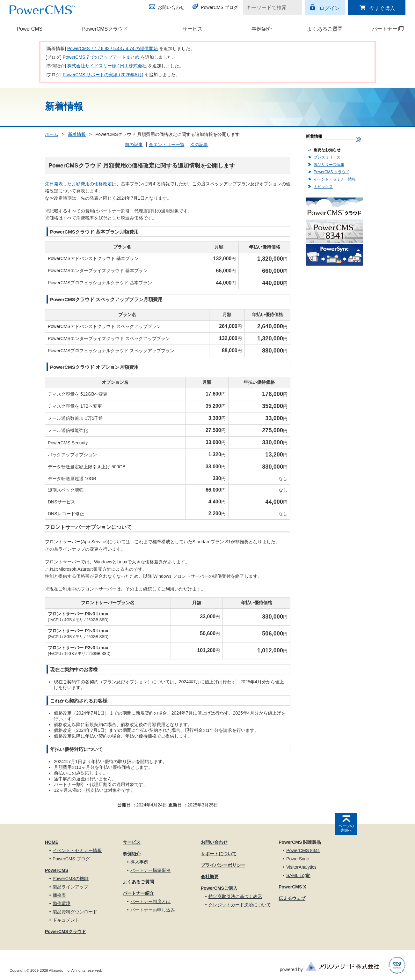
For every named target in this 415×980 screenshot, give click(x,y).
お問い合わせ (171, 7)
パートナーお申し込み (153, 910)
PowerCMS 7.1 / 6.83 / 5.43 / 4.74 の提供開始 (113, 48)
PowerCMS (29, 29)
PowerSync (298, 859)
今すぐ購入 (382, 8)
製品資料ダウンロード (75, 912)
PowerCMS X (292, 887)
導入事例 (139, 862)
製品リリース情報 (329, 165)
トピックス (323, 187)
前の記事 (134, 145)
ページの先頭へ (346, 828)
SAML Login (298, 875)
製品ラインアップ (70, 887)
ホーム (52, 134)
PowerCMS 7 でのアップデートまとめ (101, 57)
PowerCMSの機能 (71, 879)
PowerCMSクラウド (105, 29)
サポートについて (219, 854)
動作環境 (62, 903)
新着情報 (77, 134)
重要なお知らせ (327, 150)
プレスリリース (327, 157)
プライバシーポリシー (223, 865)
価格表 (59, 895)
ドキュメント (66, 920)
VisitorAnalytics (301, 867)
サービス (193, 29)
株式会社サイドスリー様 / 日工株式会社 (107, 66)
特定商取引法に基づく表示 (235, 896)
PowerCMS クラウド (331, 172)
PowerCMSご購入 (219, 888)
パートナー (382, 29)
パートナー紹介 (138, 893)
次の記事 (199, 145)
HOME (52, 842)
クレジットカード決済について (240, 905)
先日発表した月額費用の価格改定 (78, 184)
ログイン (330, 8)
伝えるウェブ (292, 898)
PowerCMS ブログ (219, 7)
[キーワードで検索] (268, 8)
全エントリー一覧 (167, 145)
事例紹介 (262, 29)
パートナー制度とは (150, 902)
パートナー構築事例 (150, 870)
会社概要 (210, 877)
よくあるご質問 (325, 29)
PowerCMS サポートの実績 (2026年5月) (103, 75)
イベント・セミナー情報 (335, 179)
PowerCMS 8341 (303, 850)
